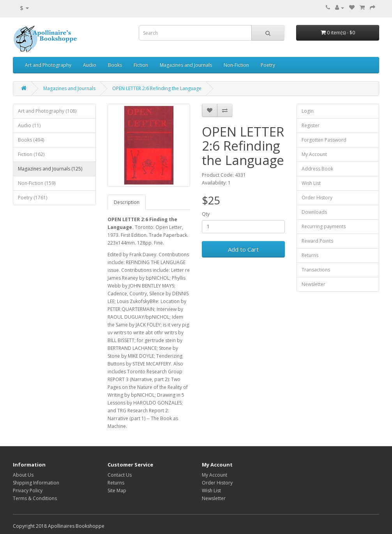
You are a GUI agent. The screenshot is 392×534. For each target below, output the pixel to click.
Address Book (317, 169)
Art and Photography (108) (47, 111)
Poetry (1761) (33, 198)
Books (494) (31, 140)
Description (127, 202)
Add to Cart (243, 249)
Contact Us (120, 475)
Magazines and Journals (186, 65)
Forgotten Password (324, 140)
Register (311, 125)
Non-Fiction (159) (37, 183)
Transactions (316, 270)
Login (308, 111)
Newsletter (313, 284)
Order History (317, 198)
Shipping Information (36, 483)
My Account (314, 154)
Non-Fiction (236, 65)
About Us (23, 475)
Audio (90, 65)
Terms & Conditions (35, 498)
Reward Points (317, 241)
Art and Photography (48, 65)
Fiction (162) (31, 154)
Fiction (141, 65)
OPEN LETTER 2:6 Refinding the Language (157, 88)
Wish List (311, 183)
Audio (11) (29, 125)
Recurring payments (324, 226)
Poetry (268, 65)
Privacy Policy (28, 491)
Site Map (117, 491)
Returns (310, 255)
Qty (206, 214)
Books (115, 65)
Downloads (314, 212)
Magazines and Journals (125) (50, 169)
